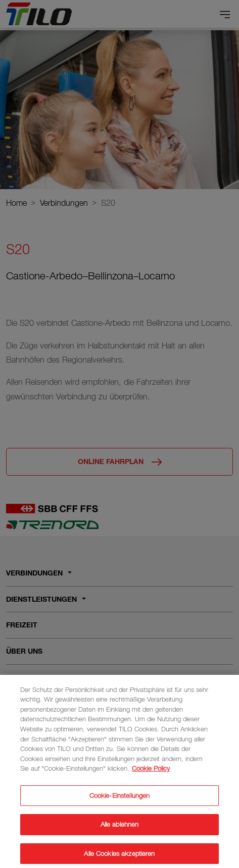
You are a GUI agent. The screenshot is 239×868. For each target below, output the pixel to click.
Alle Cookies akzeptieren (119, 857)
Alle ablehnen (120, 828)
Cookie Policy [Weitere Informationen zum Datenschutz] (151, 772)
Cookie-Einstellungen (120, 799)
